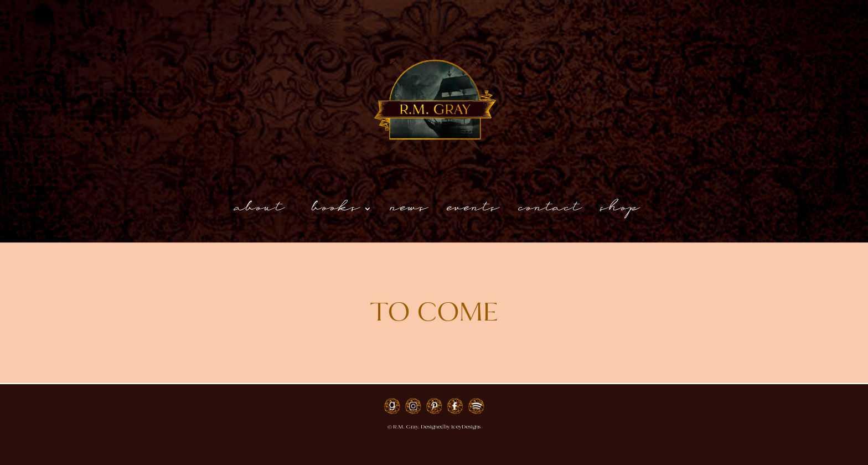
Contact (551, 212)
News (410, 212)
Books (337, 212)
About (261, 212)
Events (474, 212)
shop (621, 212)
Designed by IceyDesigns (451, 427)
